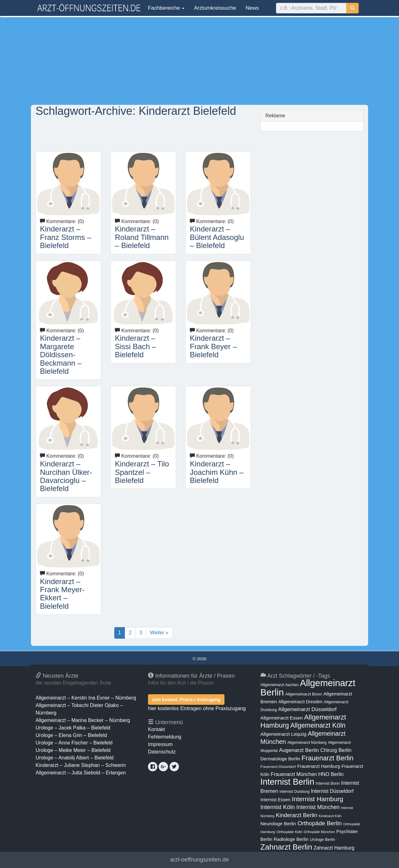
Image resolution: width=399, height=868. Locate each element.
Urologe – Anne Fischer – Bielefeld (74, 743)
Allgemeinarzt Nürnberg (307, 743)
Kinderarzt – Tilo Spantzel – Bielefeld (142, 472)
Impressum (160, 744)
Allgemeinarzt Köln (318, 725)
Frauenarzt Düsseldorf (278, 767)
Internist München (318, 807)
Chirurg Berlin (336, 750)
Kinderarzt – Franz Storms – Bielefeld (66, 237)
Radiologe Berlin (291, 839)
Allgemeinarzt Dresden (300, 702)
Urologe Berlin (323, 839)
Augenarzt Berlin (299, 750)
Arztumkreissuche (215, 8)
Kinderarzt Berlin (297, 815)
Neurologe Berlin (278, 824)
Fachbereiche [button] (165, 8)
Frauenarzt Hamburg (319, 766)
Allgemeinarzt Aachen (279, 685)
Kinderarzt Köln (330, 816)
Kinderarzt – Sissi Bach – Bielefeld (135, 346)
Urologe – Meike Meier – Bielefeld (73, 750)
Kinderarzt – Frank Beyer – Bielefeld (213, 346)
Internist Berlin (287, 782)
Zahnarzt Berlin (286, 847)
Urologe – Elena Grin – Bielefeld (71, 735)
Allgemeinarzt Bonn (303, 694)
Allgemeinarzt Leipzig (283, 734)
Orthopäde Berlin (320, 823)
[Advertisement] (199, 61)
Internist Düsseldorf (332, 791)
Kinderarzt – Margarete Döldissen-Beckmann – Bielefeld (61, 355)
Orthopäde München (319, 832)
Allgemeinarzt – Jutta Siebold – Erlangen (81, 773)
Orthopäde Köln (290, 832)
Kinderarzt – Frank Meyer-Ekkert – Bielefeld (62, 594)
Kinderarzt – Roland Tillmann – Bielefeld (142, 237)
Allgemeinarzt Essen (282, 718)
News (252, 8)
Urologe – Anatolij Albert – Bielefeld (75, 758)
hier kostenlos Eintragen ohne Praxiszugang (197, 708)
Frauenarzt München (294, 774)
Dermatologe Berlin (280, 759)
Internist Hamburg (318, 799)
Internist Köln (278, 807)
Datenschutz (162, 752)
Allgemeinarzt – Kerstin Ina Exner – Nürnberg (86, 698)
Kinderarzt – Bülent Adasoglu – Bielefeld (217, 237)
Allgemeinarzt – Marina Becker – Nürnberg (83, 720)
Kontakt (156, 729)
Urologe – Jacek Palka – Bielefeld (73, 728)
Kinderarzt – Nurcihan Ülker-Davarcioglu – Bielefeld (66, 476)
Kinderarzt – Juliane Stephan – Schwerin (81, 765)
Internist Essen (275, 800)
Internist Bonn (328, 783)
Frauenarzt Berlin (328, 758)
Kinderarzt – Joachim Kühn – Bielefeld (217, 472)
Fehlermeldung (165, 737)
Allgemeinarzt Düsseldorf (307, 709)
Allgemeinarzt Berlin (308, 688)
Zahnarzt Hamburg (334, 848)
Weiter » (159, 633)
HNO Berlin (331, 774)
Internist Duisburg (294, 792)
